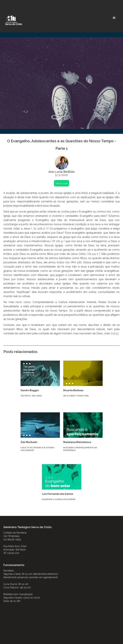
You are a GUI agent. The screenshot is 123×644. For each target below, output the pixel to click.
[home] (13, 20)
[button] (114, 18)
